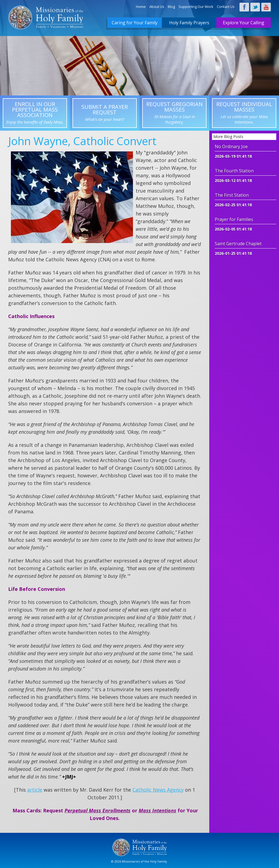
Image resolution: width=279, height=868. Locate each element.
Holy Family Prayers (189, 23)
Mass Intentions (157, 810)
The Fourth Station (234, 171)
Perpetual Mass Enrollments (98, 810)
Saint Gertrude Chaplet (238, 244)
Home (141, 7)
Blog (171, 7)
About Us (157, 7)
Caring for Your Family (135, 23)
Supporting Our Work (196, 7)
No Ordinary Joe (231, 146)
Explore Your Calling (244, 23)
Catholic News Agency (158, 790)
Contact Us (226, 7)
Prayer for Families (234, 219)
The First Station (232, 195)
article (35, 790)
